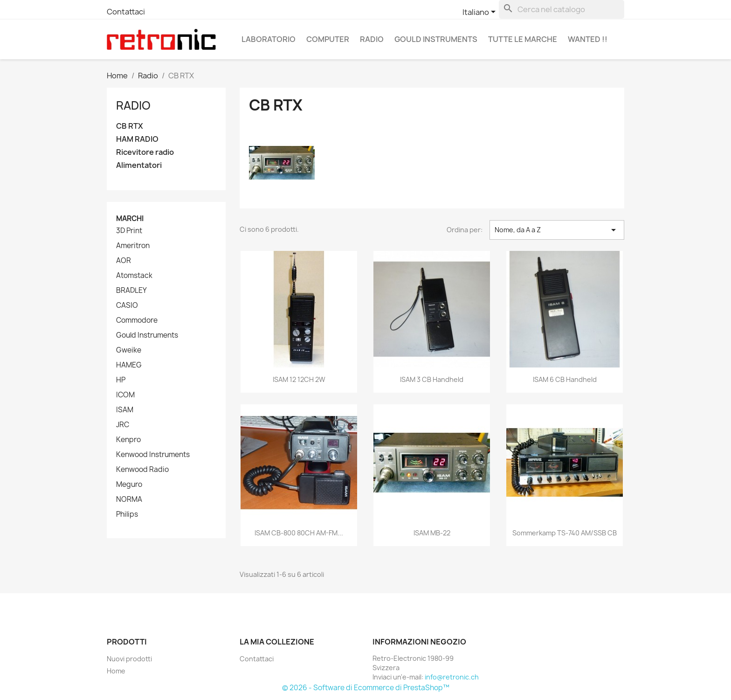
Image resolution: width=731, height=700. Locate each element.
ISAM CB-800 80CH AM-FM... (299, 533)
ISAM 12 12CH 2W (299, 379)
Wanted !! (588, 39)
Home (116, 671)
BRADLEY (131, 291)
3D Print (129, 231)
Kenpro (128, 440)
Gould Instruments (436, 39)
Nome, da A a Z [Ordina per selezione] (557, 230)
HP (121, 380)
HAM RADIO (137, 139)
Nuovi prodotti (129, 659)
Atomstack (134, 276)
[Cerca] (562, 9)
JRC (123, 425)
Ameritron (133, 246)
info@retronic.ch (452, 677)
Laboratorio (269, 39)
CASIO (127, 305)
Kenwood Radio (142, 470)
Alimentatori (139, 165)
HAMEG (129, 365)
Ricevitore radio (145, 152)
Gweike (129, 350)
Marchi (130, 218)
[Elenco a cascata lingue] (481, 13)
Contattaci (126, 12)
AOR (124, 261)
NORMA (129, 499)
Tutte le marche (523, 39)
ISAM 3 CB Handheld (432, 379)
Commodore (137, 320)
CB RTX (130, 126)
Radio (372, 39)
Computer (328, 39)
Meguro (129, 485)
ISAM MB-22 (432, 533)
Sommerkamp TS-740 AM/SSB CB (565, 533)
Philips (127, 514)
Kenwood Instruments (153, 455)
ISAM (125, 410)
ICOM (125, 395)
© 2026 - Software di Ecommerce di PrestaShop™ (366, 688)
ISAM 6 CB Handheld (565, 379)
